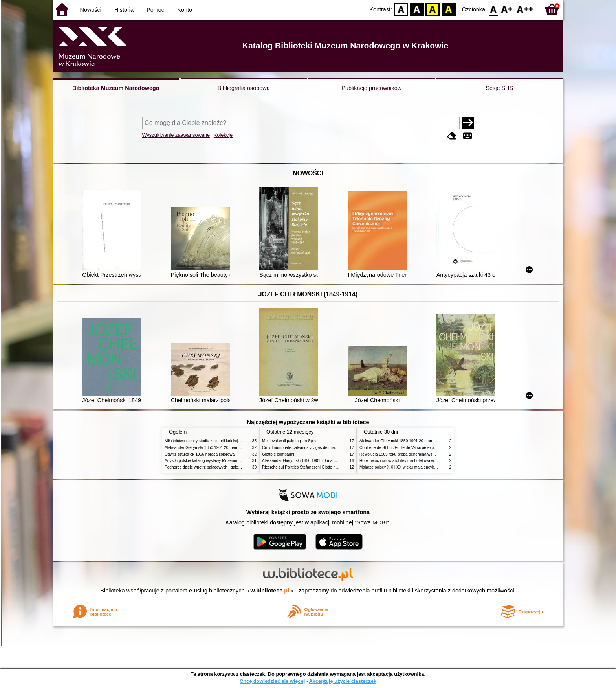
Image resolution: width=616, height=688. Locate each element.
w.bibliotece (270, 591)
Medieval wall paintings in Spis (289, 441)
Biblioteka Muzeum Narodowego (116, 88)
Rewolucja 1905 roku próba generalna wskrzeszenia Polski (411, 454)
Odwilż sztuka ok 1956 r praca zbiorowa (200, 454)
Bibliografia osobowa (244, 88)
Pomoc (155, 10)
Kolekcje (223, 135)
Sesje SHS (499, 88)
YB (433, 9)
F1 (507, 9)
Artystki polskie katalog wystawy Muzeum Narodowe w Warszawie (223, 461)
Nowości (91, 10)
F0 (493, 9)
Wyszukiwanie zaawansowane (176, 135)
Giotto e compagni (278, 454)
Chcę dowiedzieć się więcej (272, 681)
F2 (525, 9)
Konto (185, 10)
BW (417, 9)
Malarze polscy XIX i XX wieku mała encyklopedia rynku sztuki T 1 (417, 467)
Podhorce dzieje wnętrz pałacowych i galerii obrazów (211, 467)
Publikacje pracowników (371, 88)
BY (448, 9)
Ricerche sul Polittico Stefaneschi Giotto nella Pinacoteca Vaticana (320, 467)
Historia (124, 10)
